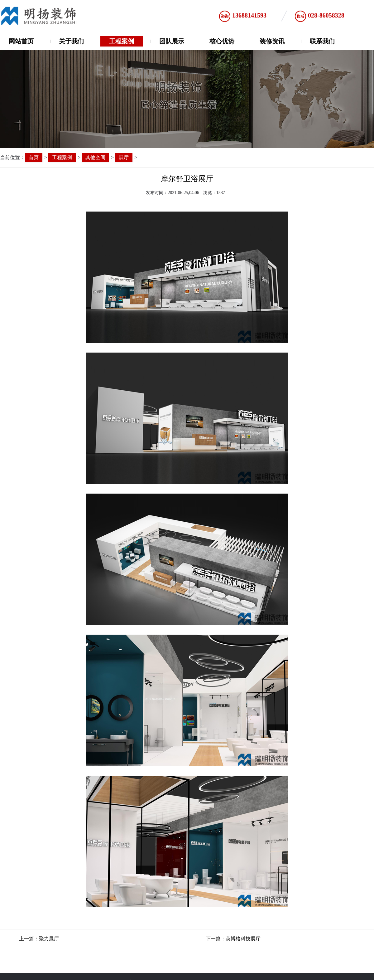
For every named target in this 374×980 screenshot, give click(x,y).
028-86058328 (326, 17)
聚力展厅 (49, 939)
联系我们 (322, 42)
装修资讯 (272, 42)
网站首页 (21, 42)
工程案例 (122, 42)
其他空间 (95, 157)
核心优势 (222, 42)
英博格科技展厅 (243, 939)
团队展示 (172, 42)
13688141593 (249, 17)
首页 (34, 157)
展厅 (124, 157)
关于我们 (71, 42)
